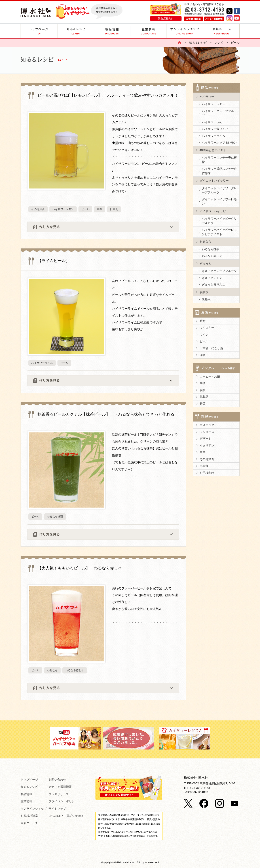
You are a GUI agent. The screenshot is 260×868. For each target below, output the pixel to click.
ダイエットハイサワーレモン (219, 202)
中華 (100, 209)
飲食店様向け (166, 18)
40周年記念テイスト (213, 150)
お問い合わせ (57, 780)
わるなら (52, 670)
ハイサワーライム (42, 363)
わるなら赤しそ (75, 670)
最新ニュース (29, 823)
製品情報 (26, 794)
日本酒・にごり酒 (211, 348)
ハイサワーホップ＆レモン (219, 143)
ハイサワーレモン (63, 209)
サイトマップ (57, 809)
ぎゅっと (205, 264)
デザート (205, 439)
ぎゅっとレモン (212, 278)
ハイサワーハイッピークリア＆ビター (219, 221)
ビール (85, 209)
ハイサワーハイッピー (214, 211)
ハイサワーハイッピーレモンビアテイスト (219, 232)
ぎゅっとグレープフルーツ (219, 271)
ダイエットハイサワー (214, 181)
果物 (203, 383)
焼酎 (203, 321)
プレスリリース (59, 794)
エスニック (207, 425)
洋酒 (203, 355)
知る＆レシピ (198, 43)
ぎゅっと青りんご (213, 285)
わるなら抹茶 (55, 517)
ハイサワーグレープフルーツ (219, 113)
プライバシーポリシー (63, 801)
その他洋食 (38, 209)
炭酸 (203, 390)
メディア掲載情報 (60, 787)
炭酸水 (204, 292)
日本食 (114, 209)
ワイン (204, 335)
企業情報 (26, 801)
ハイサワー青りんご (215, 129)
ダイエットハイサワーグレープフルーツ (219, 190)
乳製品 (204, 397)
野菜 (203, 404)
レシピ (219, 43)
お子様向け (207, 473)
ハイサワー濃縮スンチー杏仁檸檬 (219, 171)
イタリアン (207, 446)
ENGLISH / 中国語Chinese (66, 816)
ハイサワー (207, 97)
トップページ (29, 780)
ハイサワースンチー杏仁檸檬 (219, 160)
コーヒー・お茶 (210, 376)
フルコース (207, 432)
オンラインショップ (34, 809)
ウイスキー (207, 328)
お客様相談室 (29, 816)
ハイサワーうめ (212, 122)
